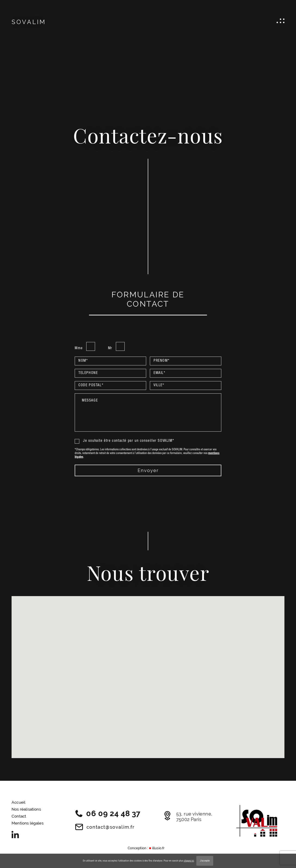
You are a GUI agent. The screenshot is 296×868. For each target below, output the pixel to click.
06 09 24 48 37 (108, 814)
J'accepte (205, 861)
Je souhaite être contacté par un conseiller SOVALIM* (124, 441)
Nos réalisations (26, 809)
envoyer (148, 470)
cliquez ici (189, 861)
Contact (19, 816)
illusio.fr (158, 848)
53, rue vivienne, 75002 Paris (188, 817)
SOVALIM (29, 22)
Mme (79, 348)
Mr (110, 348)
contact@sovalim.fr (105, 827)
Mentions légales (28, 823)
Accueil (18, 802)
